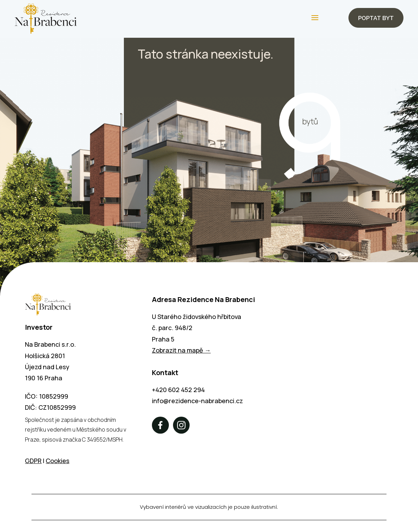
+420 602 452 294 (178, 391)
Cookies (57, 462)
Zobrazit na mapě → (181, 352)
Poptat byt (375, 18)
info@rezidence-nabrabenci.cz (197, 402)
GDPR (33, 462)
